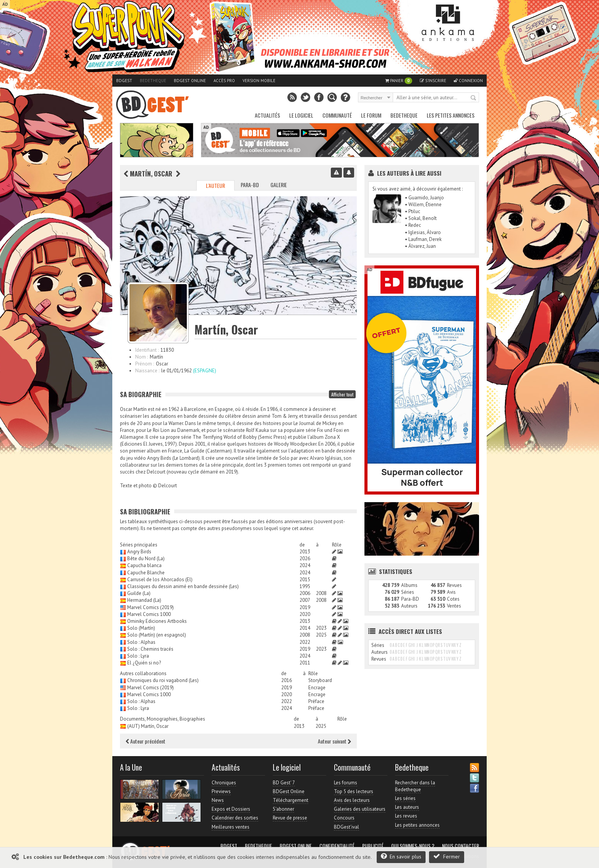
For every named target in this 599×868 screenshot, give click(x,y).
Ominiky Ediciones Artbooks (157, 621)
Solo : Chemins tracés (150, 649)
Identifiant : (147, 350)
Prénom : (145, 364)
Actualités (267, 115)
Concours (344, 818)
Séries (408, 592)
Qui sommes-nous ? (413, 846)
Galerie (279, 185)
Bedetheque (153, 81)
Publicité (373, 846)
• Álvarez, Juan (420, 246)
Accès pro (224, 81)
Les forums (346, 783)
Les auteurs (407, 807)
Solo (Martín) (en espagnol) (157, 635)
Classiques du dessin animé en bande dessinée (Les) (183, 586)
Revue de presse (290, 818)
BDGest (124, 81)
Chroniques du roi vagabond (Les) (163, 680)
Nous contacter (461, 846)
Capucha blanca (144, 565)
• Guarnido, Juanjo (424, 198)
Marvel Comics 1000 (149, 614)
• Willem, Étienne (423, 204)
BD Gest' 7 (284, 783)
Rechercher (474, 98)
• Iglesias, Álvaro (423, 232)
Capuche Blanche (146, 573)
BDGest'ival (346, 827)
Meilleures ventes (231, 827)
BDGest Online (190, 81)
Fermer (447, 856)
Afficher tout (342, 394)
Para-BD (250, 185)
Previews (221, 791)
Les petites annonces (451, 115)
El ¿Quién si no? (144, 663)
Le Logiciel (301, 115)
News (218, 800)
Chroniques (224, 783)
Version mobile (259, 81)
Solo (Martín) (141, 628)
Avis (451, 592)
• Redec (413, 225)
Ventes (454, 606)
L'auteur (215, 185)
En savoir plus (401, 856)
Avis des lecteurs (352, 800)
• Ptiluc (413, 211)
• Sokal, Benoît (421, 218)
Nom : (142, 357)
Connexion (468, 81)
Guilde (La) (139, 593)
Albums (409, 585)
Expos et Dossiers (231, 809)
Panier (399, 81)
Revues (454, 585)
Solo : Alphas (141, 642)
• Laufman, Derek (423, 239)
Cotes (453, 599)
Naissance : (147, 371)
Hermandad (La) (144, 600)
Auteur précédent (146, 741)
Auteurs (409, 606)
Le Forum (371, 115)
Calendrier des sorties (235, 818)
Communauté (337, 115)
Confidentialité (337, 846)
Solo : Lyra (138, 656)
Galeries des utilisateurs (360, 809)
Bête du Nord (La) (146, 558)
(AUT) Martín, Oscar (148, 726)
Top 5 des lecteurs (354, 791)
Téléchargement (291, 800)
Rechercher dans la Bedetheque (415, 786)
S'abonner (283, 809)
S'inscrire (433, 81)
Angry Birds (139, 552)
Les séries (405, 798)
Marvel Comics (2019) (151, 607)
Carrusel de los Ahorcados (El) (160, 579)
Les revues (406, 816)
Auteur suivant (334, 741)
